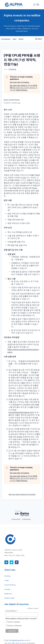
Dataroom (8, 594)
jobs (14, 39)
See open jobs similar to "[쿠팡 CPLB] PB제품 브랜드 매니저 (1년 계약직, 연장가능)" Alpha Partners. (24, 88)
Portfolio (8, 576)
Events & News (10, 585)
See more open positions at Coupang (22, 494)
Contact (7, 589)
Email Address (11, 611)
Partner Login (9, 598)
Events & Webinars (15, 626)
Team (7, 580)
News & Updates (14, 622)
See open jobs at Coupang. (20, 82)
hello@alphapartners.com (19, 640)
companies (6, 39)
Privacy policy (16, 519)
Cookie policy (26, 519)
